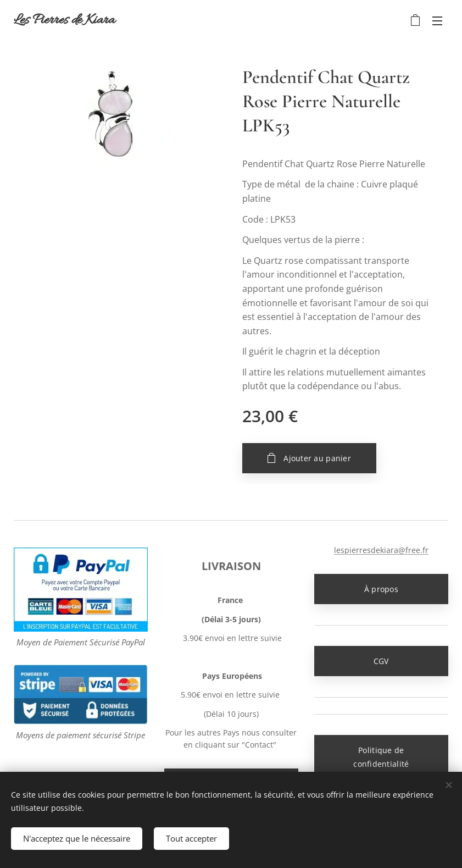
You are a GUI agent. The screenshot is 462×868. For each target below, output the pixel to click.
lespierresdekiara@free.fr (381, 550)
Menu (437, 21)
